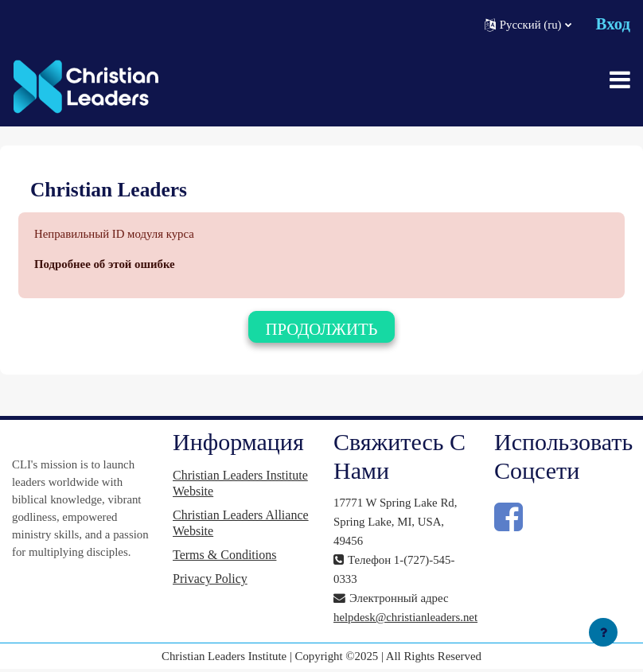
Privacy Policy (210, 579)
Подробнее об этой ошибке (105, 264)
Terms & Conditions (224, 555)
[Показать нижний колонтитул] (603, 632)
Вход (613, 24)
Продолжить (321, 329)
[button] (528, 24)
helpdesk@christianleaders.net (405, 617)
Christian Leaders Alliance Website (241, 523)
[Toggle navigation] (620, 80)
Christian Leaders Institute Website (240, 483)
